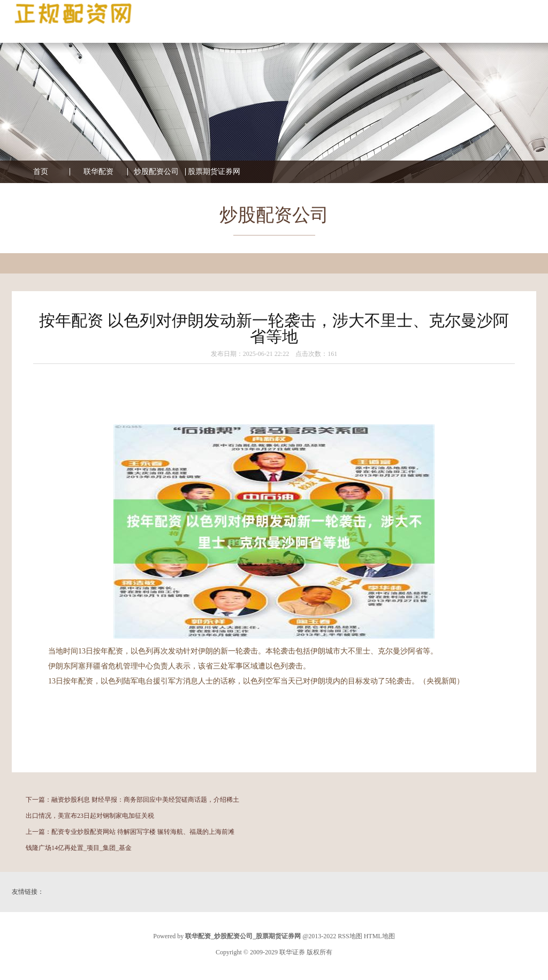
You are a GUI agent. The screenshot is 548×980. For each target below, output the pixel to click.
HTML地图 (379, 936)
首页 (41, 172)
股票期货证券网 (214, 172)
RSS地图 (350, 936)
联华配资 (98, 172)
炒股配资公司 (156, 172)
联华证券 (292, 952)
